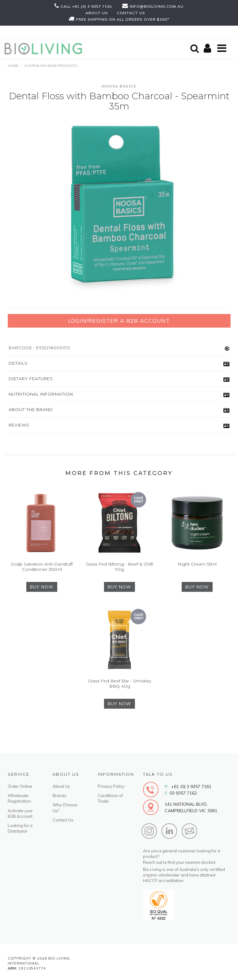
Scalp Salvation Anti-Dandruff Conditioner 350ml (42, 567)
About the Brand (31, 409)
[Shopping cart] (208, 49)
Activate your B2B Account (20, 813)
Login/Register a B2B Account (119, 321)
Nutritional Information (41, 394)
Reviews (19, 425)
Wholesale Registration (19, 798)
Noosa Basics (119, 86)
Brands (60, 795)
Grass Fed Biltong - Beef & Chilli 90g (119, 567)
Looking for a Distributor (20, 828)
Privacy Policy (111, 786)
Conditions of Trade (110, 798)
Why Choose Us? (65, 808)
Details (18, 363)
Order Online (20, 786)
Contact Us (63, 820)
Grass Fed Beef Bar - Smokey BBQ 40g (119, 683)
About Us (61, 786)
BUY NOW (42, 587)
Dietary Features (31, 379)
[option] (119, 209)
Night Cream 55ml (197, 564)
